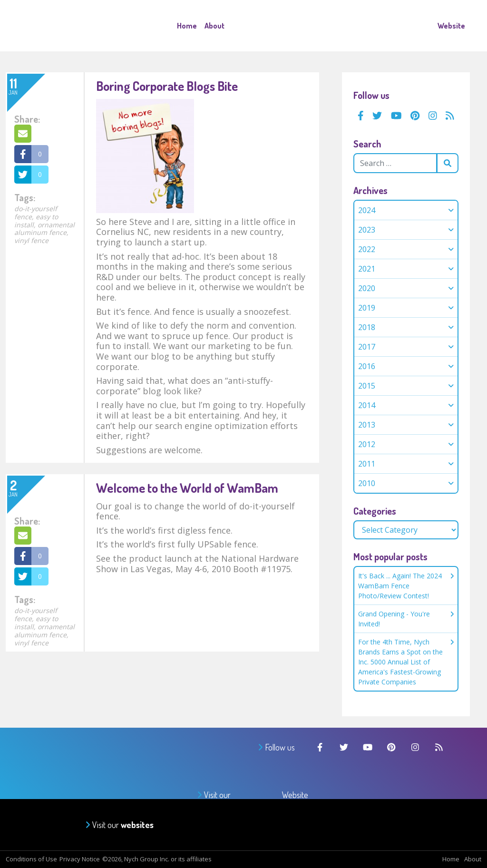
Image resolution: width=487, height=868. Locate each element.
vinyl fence (31, 240)
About (214, 26)
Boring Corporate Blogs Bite (167, 86)
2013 (367, 425)
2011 (367, 464)
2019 (367, 308)
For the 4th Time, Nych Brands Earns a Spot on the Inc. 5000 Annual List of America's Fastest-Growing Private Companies (406, 662)
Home (187, 26)
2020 (367, 288)
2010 (367, 483)
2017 (367, 347)
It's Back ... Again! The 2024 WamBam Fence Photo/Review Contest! (406, 586)
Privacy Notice (80, 859)
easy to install (36, 221)
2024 (367, 210)
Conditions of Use (31, 859)
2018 (367, 327)
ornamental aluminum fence (44, 229)
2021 (367, 269)
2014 (367, 405)
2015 (367, 386)
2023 (367, 230)
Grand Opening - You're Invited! (406, 619)
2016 (367, 366)
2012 (367, 444)
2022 (367, 249)
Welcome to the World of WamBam (187, 488)
